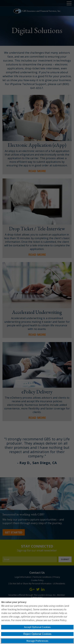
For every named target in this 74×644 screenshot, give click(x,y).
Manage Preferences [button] (37, 641)
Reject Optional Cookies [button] (37, 634)
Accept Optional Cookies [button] (37, 627)
